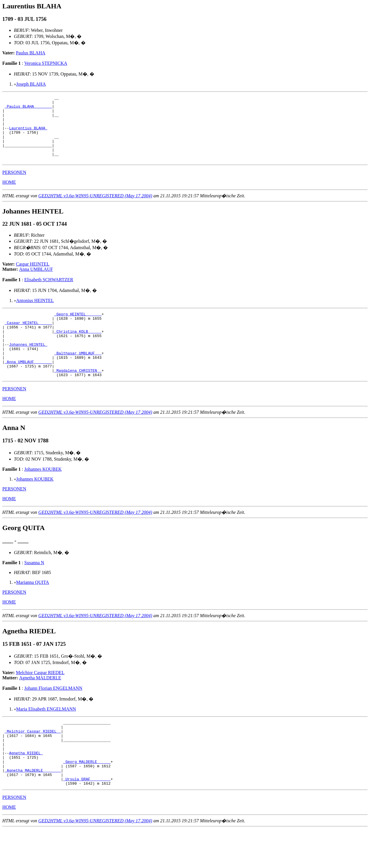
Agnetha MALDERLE (40, 704)
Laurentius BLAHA (28, 135)
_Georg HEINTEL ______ (78, 328)
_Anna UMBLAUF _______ (28, 385)
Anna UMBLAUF (36, 282)
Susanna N (34, 589)
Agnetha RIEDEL (26, 786)
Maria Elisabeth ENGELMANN (46, 735)
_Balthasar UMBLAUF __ (78, 375)
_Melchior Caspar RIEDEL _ (33, 760)
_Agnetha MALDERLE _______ (33, 807)
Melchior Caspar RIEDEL (40, 699)
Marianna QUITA (33, 608)
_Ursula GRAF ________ (87, 817)
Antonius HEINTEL (35, 313)
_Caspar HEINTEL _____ (28, 338)
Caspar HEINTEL (33, 277)
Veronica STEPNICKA (46, 63)
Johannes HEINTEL (28, 364)
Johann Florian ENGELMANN (53, 714)
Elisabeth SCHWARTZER (49, 293)
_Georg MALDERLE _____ (87, 796)
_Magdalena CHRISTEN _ (78, 396)
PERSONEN (14, 185)
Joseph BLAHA (31, 84)
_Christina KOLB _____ (78, 349)
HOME (9, 195)
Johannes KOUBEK (43, 495)
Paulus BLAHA (31, 53)
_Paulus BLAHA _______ (28, 109)
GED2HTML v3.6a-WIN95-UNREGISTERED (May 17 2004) (95, 209)
